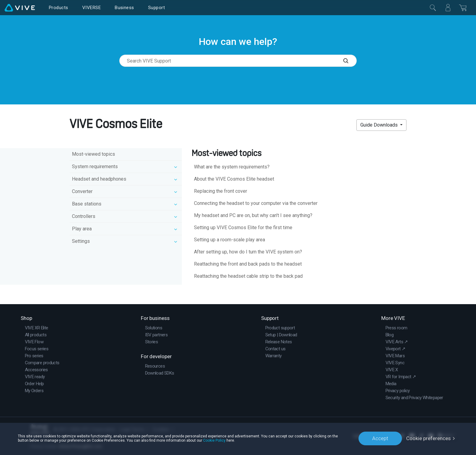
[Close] (433, 8)
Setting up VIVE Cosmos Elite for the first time (243, 227)
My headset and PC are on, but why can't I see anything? (253, 215)
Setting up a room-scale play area (229, 240)
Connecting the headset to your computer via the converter (256, 203)
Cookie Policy (214, 440)
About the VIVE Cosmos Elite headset (234, 179)
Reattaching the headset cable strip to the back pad (248, 276)
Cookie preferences (428, 438)
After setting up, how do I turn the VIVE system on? (248, 252)
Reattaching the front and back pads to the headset (248, 264)
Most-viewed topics (93, 154)
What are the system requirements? (232, 167)
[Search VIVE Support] (350, 61)
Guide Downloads (380, 125)
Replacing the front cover (221, 191)
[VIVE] (20, 8)
